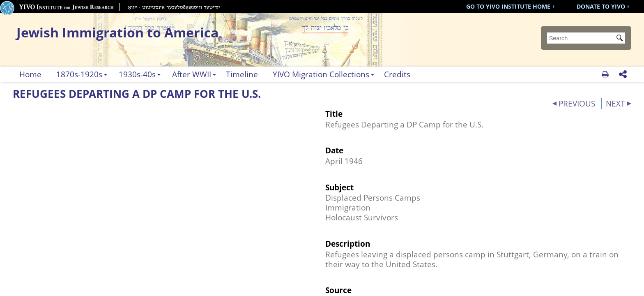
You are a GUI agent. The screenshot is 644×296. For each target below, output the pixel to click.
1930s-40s (137, 74)
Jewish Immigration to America (117, 32)
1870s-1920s (79, 74)
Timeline (242, 74)
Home (30, 74)
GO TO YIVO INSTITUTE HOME (508, 6)
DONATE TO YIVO (601, 6)
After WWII (192, 74)
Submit (621, 39)
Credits (397, 74)
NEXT (615, 103)
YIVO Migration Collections (321, 74)
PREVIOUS (577, 103)
